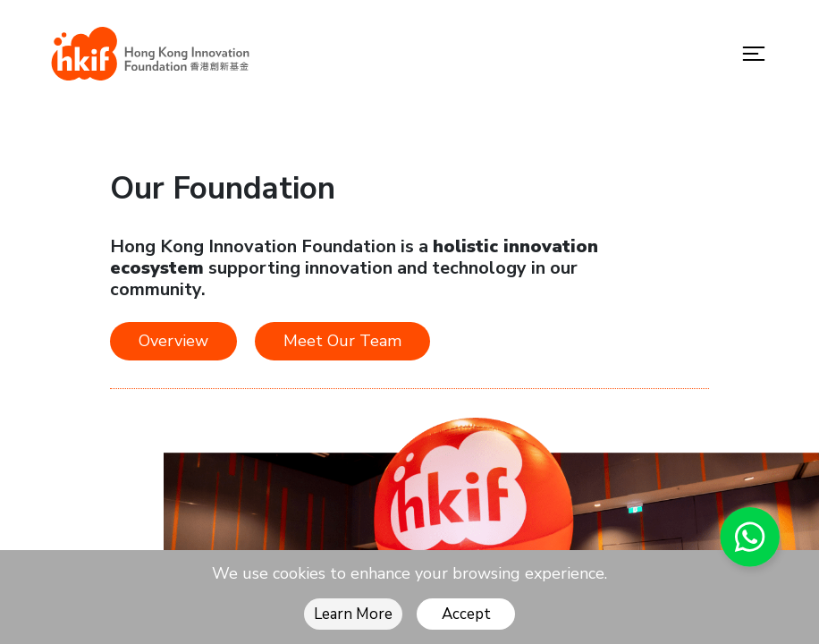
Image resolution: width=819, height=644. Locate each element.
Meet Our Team (342, 341)
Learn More (353, 614)
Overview (173, 341)
